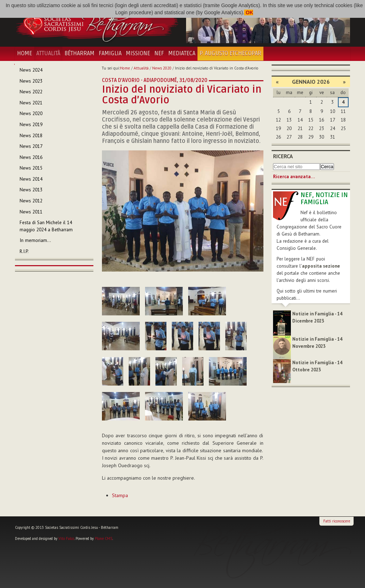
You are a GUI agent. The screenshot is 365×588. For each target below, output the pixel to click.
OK (249, 12)
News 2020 (162, 68)
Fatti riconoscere (337, 521)
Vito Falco (66, 538)
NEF (159, 53)
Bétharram (79, 53)
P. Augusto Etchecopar (230, 53)
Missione (138, 53)
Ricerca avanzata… (294, 177)
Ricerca (283, 156)
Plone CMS (104, 538)
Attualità (48, 53)
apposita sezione (321, 266)
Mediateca (182, 53)
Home (25, 53)
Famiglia (110, 53)
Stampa (120, 495)
